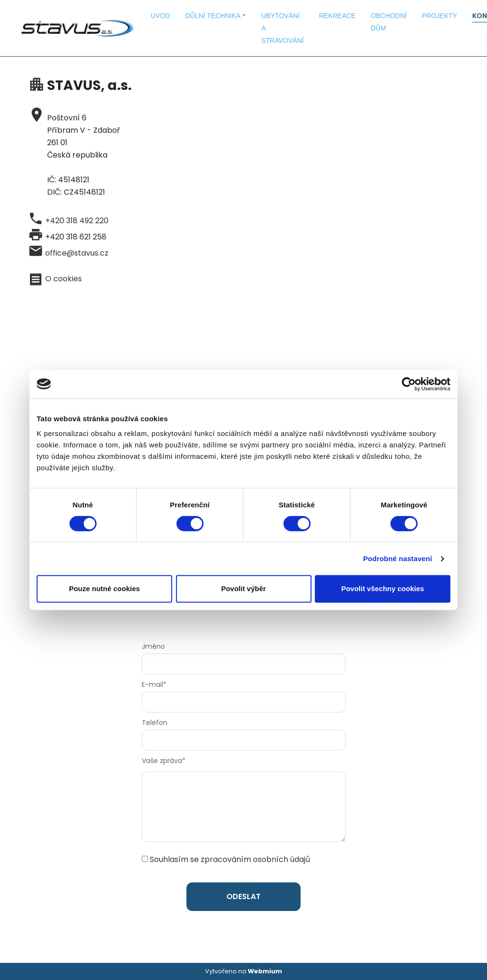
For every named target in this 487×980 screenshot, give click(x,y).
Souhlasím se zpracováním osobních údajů (230, 859)
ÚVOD (160, 16)
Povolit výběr (243, 589)
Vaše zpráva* (164, 761)
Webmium (265, 971)
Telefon (155, 723)
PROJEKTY (439, 16)
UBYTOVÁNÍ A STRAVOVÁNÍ (282, 28)
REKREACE (337, 16)
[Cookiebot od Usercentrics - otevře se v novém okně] (409, 384)
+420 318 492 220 (77, 221)
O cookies (63, 279)
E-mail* (154, 684)
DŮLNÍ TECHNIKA (213, 16)
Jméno (153, 646)
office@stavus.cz (77, 253)
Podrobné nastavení (397, 559)
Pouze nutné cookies (104, 589)
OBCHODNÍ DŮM (389, 22)
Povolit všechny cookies (382, 589)
